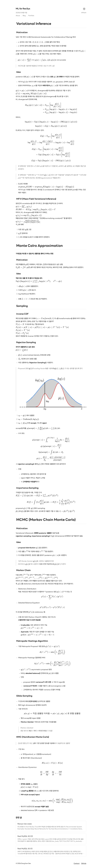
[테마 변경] (84, 9)
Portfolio (31, 16)
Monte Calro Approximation (40, 246)
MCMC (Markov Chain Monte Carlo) (46, 520)
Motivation (22, 33)
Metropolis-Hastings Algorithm (32, 641)
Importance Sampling (27, 488)
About (18, 16)
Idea (19, 72)
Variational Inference (34, 24)
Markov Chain (23, 570)
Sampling (22, 306)
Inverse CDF (22, 314)
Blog (24, 16)
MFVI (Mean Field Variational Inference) (36, 199)
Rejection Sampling (26, 342)
